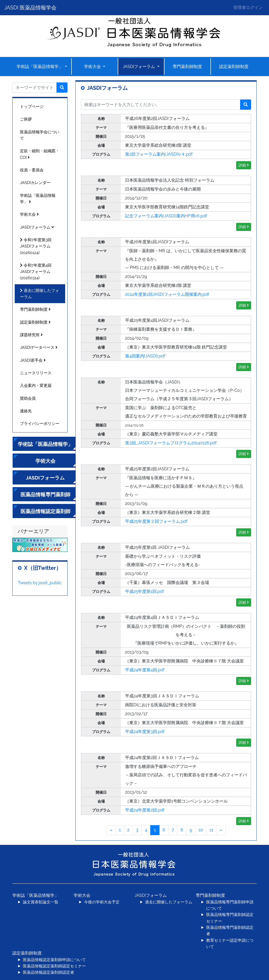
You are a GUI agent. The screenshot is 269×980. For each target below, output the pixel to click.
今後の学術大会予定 (102, 902)
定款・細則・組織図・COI (40, 154)
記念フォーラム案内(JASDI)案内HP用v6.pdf (166, 216)
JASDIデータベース (39, 347)
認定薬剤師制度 (234, 67)
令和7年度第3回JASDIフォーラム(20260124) (36, 246)
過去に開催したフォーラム (40, 294)
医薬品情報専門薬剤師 (45, 494)
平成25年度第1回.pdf (144, 591)
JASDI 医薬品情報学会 (30, 8)
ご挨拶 (26, 119)
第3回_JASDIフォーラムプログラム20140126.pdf (171, 443)
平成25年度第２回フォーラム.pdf (156, 521)
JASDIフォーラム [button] (139, 67)
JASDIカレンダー (35, 183)
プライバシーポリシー (40, 424)
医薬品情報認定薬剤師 (45, 511)
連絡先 (26, 411)
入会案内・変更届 (36, 386)
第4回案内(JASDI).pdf (145, 356)
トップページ (32, 107)
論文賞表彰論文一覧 (41, 902)
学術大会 (93, 67)
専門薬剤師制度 (187, 67)
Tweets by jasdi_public (40, 583)
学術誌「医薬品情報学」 (40, 67)
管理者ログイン (248, 7)
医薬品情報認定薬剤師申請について (54, 960)
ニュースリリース (36, 373)
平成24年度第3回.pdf (145, 732)
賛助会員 (28, 398)
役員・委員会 (32, 170)
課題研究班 (31, 335)
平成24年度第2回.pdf (145, 810)
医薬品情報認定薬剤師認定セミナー (54, 966)
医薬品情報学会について (40, 135)
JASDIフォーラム (37, 227)
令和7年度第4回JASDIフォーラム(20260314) (36, 272)
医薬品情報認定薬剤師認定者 (48, 972)
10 (201, 830)
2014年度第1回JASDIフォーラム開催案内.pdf (167, 294)
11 (211, 830)
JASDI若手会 (33, 360)
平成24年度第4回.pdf (145, 670)
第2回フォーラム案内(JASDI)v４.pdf (159, 154)
